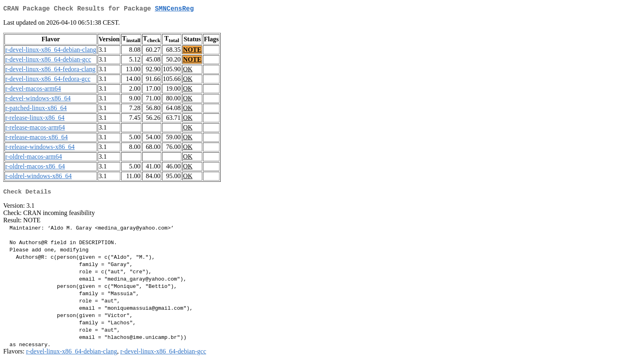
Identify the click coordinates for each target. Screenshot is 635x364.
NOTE (192, 51)
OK (188, 71)
